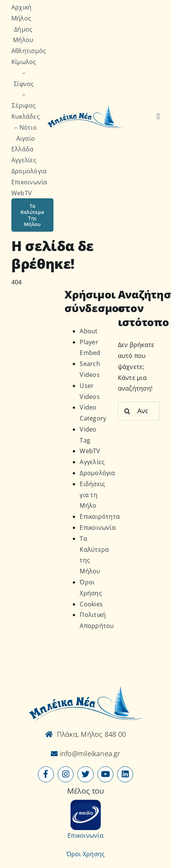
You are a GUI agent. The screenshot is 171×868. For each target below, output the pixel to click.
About (89, 331)
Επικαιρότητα (100, 516)
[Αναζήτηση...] (139, 411)
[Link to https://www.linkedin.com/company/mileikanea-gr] (125, 774)
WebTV (90, 451)
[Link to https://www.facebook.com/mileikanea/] (46, 774)
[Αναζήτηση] (158, 117)
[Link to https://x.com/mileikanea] (85, 774)
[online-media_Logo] (86, 803)
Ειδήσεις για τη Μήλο (92, 495)
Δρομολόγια (97, 473)
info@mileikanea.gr (89, 753)
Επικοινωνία (98, 527)
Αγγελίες (92, 462)
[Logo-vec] (85, 108)
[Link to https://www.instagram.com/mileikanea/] (66, 774)
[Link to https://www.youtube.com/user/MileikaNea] (105, 774)
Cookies (91, 604)
